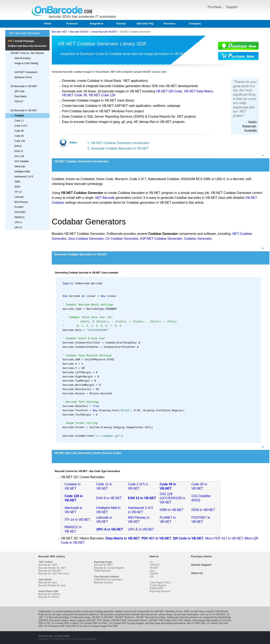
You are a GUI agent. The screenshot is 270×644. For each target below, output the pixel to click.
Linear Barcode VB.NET (104, 32)
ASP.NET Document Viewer (53, 620)
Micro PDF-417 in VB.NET (224, 538)
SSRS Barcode (102, 571)
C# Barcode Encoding (57, 617)
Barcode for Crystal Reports (109, 568)
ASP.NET (155, 565)
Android (154, 574)
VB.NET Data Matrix (199, 91)
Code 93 (19, 136)
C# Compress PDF (54, 626)
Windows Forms (23, 77)
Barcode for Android (49, 594)
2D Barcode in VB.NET (24, 86)
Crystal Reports (158, 585)
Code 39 (19, 131)
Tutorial (121, 24)
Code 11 (19, 121)
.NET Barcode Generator (24, 33)
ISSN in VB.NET (203, 510)
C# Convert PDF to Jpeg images (126, 623)
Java (152, 571)
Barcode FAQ (145, 24)
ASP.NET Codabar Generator (161, 239)
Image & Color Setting (26, 63)
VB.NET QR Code (169, 91)
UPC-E (18, 227)
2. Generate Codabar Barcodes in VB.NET (118, 148)
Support (232, 7)
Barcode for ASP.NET (50, 571)
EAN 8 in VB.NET (109, 498)
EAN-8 (18, 146)
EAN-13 (19, 151)
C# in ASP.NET (217, 614)
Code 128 (20, 141)
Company (195, 24)
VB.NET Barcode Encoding (151, 617)
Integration (96, 24)
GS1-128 (19, 156)
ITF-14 (18, 192)
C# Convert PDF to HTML (93, 623)
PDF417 (19, 102)
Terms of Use (46, 636)
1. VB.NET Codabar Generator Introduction (118, 143)
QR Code (19, 91)
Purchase (215, 7)
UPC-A (18, 222)
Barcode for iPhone (49, 597)
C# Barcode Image (80, 617)
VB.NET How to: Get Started (27, 53)
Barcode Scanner (103, 583)
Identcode (20, 166)
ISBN (17, 182)
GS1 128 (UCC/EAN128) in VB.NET (173, 498)
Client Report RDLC (160, 583)
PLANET (19, 207)
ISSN (17, 187)
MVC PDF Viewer (182, 620)
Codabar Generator (198, 239)
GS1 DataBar (22, 161)
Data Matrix (21, 96)
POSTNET (20, 212)
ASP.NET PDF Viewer (98, 620)
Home (48, 24)
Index (73, 142)
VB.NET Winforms (125, 617)
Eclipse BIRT (157, 588)
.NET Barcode (105, 198)
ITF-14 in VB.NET (77, 520)
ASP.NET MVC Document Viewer (129, 620)
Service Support (201, 565)
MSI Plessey (21, 202)
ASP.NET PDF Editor (159, 620)
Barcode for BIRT (103, 565)
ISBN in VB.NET (172, 510)
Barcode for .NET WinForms (54, 574)
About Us (197, 573)
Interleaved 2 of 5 (24, 177)
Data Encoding (22, 58)
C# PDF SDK (198, 623)
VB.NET (154, 568)
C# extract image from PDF (103, 626)
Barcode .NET (59, 32)
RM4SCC (20, 217)
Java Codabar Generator (86, 239)
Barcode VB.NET (79, 32)
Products (72, 24)
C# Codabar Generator (122, 239)
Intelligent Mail (22, 172)
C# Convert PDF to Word (65, 623)
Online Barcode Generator (108, 579)
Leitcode (19, 197)
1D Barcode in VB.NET (24, 110)
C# (151, 562)
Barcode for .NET (48, 565)
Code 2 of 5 (21, 126)
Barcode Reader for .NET (52, 568)
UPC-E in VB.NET (141, 529)
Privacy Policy (62, 636)
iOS (152, 577)
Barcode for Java (48, 583)
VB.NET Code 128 (102, 95)
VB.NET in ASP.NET (103, 617)
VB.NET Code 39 (74, 95)
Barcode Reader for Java (52, 585)
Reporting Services (160, 591)
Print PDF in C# (74, 626)
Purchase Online (201, 556)
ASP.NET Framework (26, 72)
